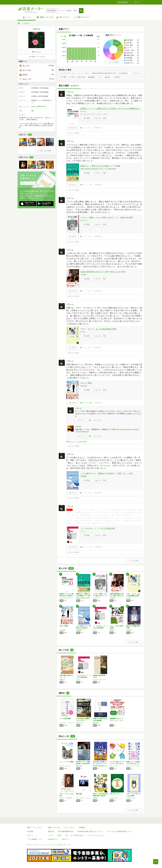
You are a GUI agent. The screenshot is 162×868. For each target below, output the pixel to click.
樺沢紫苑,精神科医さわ (100, 766)
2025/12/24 (98, 403)
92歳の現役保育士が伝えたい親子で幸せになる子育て (103, 272)
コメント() (87, 128)
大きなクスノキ (114, 794)
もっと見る (114, 62)
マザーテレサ (130, 798)
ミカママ (78, 427)
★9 (81, 236)
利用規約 (82, 828)
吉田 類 (95, 798)
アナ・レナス (114, 766)
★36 (81, 403)
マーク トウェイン (65, 766)
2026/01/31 (97, 236)
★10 (81, 185)
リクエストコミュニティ (96, 835)
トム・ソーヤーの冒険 (66, 762)
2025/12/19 (98, 547)
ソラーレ (70, 92)
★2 (90, 420)
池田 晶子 (96, 723)
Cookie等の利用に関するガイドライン (90, 831)
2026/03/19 (97, 128)
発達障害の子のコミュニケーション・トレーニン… (117, 720)
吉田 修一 (118, 77)
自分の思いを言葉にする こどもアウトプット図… (100, 764)
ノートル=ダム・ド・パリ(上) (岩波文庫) (98, 528)
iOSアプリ (65, 839)
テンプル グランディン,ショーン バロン (75, 73)
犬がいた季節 (86, 383)
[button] (81, 11)
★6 (81, 348)
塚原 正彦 (79, 766)
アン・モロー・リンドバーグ (84, 798)
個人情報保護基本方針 (66, 831)
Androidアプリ (53, 839)
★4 (81, 128)
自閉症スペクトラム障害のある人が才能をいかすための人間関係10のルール (110, 110)
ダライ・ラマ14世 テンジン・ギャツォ (67, 798)
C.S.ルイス (137, 73)
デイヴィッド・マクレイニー (134, 766)
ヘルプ (50, 835)
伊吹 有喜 (81, 77)
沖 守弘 (72, 77)
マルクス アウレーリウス (101, 680)
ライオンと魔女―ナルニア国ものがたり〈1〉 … (100, 596)
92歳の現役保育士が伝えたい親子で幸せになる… (117, 596)
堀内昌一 (108, 77)
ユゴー (100, 77)
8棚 (32, 111)
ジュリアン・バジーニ (66, 723)
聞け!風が (79, 794)
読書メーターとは (54, 828)
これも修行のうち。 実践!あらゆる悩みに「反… (83, 628)
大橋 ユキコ (80, 723)
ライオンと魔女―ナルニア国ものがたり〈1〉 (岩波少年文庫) (107, 218)
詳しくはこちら (28, 183)
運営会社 (51, 831)
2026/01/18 (97, 291)
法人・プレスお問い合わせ (74, 835)
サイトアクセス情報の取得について (120, 831)
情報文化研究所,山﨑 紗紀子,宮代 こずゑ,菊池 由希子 (111, 73)
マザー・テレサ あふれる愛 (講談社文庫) (98, 329)
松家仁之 (62, 680)
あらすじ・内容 (101, 118)
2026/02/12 (98, 185)
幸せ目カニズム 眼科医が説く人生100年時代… (83, 764)
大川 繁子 (63, 77)
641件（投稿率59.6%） (39, 107)
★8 (81, 291)
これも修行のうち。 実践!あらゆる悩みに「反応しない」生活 (107, 473)
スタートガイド (70, 828)
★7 (81, 493)
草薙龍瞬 (91, 77)
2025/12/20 (97, 493)
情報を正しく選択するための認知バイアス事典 (100, 166)
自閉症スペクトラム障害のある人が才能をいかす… (66, 596)
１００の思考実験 (65, 719)
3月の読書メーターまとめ (36, 57)
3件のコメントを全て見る (76, 442)
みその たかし (114, 798)
